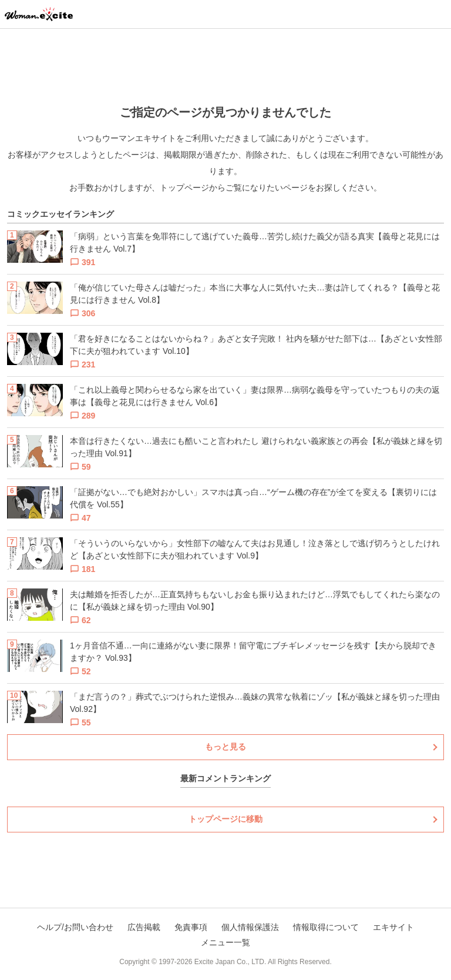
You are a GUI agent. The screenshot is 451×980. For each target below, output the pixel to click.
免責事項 (191, 927)
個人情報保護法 (250, 927)
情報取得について (326, 927)
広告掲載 (144, 927)
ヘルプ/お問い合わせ (75, 927)
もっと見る (225, 747)
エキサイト (393, 927)
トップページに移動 (225, 819)
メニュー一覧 (225, 942)
